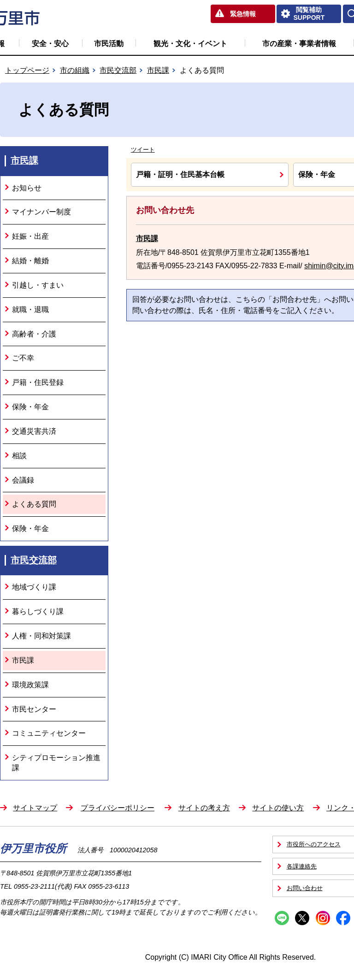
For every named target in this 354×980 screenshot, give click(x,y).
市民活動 (109, 44)
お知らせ (27, 188)
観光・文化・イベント (190, 44)
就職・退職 (30, 310)
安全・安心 (50, 44)
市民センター (34, 709)
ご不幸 (23, 358)
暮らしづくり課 (38, 611)
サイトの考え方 (204, 808)
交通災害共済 (34, 431)
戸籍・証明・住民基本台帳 (180, 174)
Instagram (323, 918)
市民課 (158, 70)
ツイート (143, 150)
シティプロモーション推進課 (56, 763)
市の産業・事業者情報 (299, 44)
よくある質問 (34, 504)
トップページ (27, 70)
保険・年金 (30, 407)
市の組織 (75, 70)
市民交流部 (118, 70)
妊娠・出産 (30, 236)
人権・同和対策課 (41, 636)
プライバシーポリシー (118, 808)
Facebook (343, 918)
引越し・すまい (38, 285)
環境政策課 (30, 685)
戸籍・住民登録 (38, 382)
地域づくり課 (34, 587)
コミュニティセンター (49, 733)
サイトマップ (35, 808)
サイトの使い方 (278, 808)
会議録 (23, 480)
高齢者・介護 (34, 334)
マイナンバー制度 (41, 212)
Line (282, 918)
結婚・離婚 (30, 261)
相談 (19, 456)
